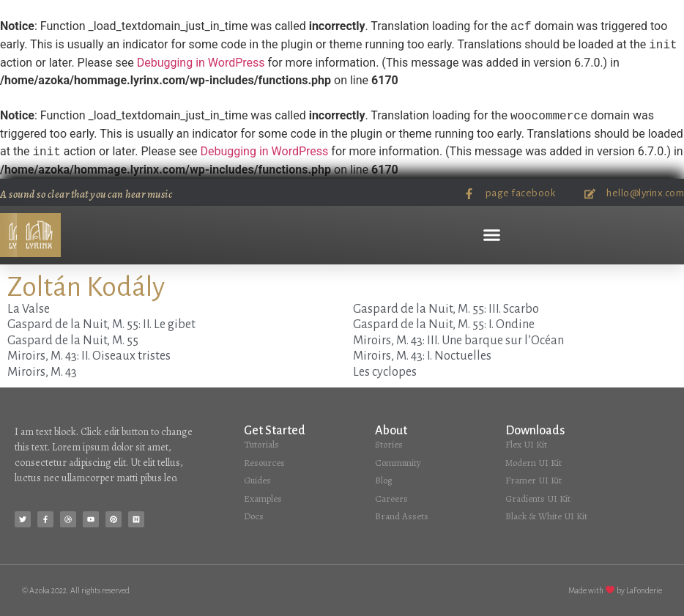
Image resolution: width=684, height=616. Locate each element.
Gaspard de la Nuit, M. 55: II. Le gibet (101, 324)
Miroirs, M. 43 (42, 372)
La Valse (29, 309)
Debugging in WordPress (201, 63)
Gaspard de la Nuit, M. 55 (73, 341)
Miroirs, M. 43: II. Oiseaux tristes (89, 356)
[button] (492, 235)
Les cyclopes (385, 372)
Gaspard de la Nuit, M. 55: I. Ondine (444, 324)
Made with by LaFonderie (615, 590)
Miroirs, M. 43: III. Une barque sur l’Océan (458, 341)
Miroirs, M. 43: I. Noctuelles (422, 356)
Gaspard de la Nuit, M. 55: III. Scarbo (446, 309)
